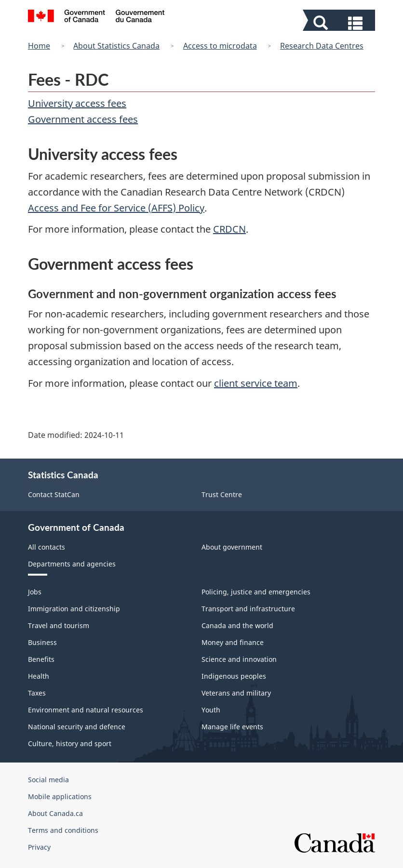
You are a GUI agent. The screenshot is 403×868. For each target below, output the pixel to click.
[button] (340, 22)
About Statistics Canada (116, 46)
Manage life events (232, 727)
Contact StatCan (54, 494)
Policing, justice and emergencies (256, 592)
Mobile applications (60, 796)
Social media (48, 780)
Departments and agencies (72, 564)
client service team (256, 383)
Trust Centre (222, 494)
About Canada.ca (55, 813)
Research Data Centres (322, 46)
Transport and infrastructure (248, 609)
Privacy (39, 847)
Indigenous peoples (234, 676)
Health (39, 676)
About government (232, 547)
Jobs (35, 592)
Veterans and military (236, 693)
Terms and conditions (63, 830)
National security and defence (77, 727)
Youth (211, 710)
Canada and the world (237, 625)
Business (42, 642)
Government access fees (83, 119)
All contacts (47, 547)
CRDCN (229, 229)
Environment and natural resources (86, 710)
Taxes (37, 693)
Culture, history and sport (70, 743)
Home (39, 46)
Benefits (41, 659)
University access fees (77, 103)
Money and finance (233, 642)
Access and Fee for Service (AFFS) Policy (116, 208)
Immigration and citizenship (74, 609)
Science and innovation (239, 659)
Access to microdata (220, 46)
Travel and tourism (59, 625)
